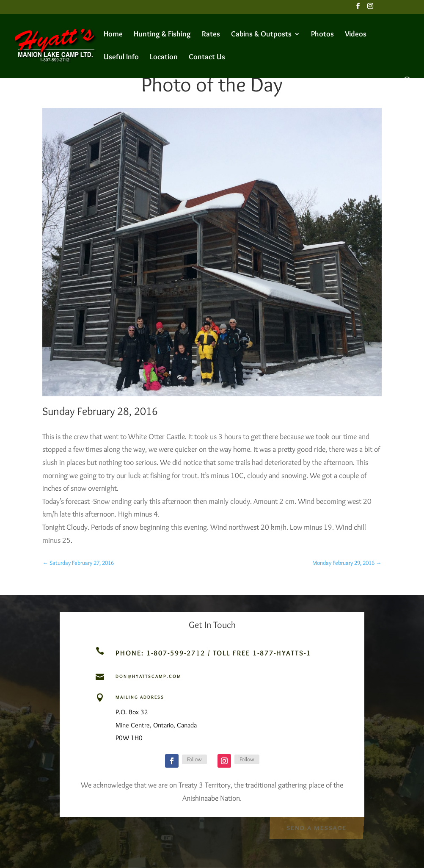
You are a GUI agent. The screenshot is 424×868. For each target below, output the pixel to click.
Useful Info (121, 58)
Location (164, 58)
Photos (322, 35)
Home (113, 35)
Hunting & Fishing (162, 35)
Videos (356, 35)
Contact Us (207, 58)
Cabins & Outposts (261, 35)
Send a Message (316, 827)
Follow (194, 759)
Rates (211, 35)
